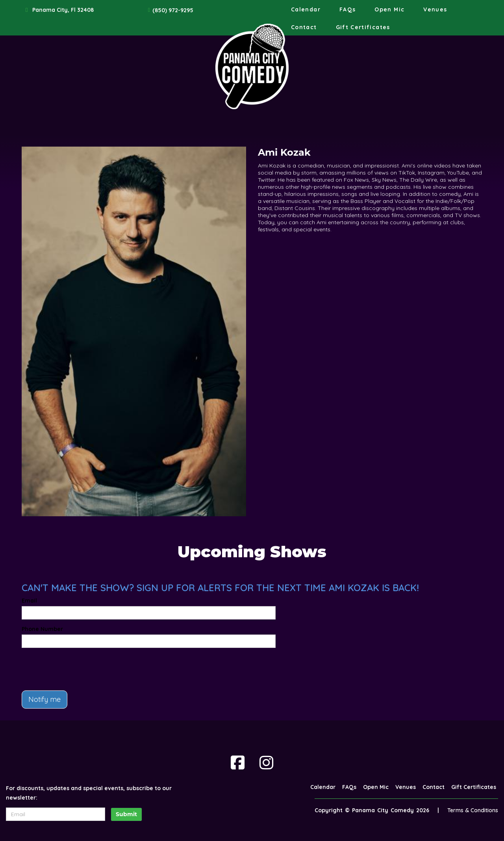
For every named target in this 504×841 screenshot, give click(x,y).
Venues (435, 9)
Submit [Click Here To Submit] (126, 814)
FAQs (347, 9)
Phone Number (42, 629)
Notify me (44, 699)
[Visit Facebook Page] (238, 763)
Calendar (306, 9)
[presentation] (82, 669)
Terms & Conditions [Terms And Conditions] (473, 810)
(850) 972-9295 (173, 10)
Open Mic (389, 9)
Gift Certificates (363, 27)
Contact (304, 27)
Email (29, 601)
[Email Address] (56, 814)
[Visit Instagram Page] (266, 763)
